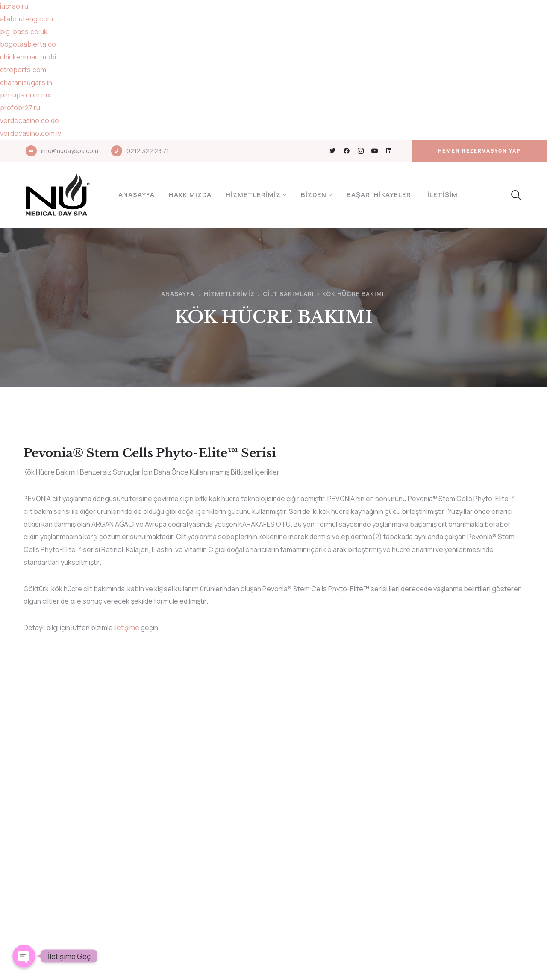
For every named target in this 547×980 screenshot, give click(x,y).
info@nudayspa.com (70, 151)
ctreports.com (23, 70)
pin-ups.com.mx (25, 95)
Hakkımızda (190, 195)
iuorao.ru (14, 6)
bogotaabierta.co (28, 44)
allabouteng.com (26, 19)
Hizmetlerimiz (253, 195)
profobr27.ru (20, 108)
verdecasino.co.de (29, 120)
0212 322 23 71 (148, 151)
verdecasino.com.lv (31, 133)
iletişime (127, 628)
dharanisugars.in (26, 82)
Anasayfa (137, 195)
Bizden (314, 195)
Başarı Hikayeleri (380, 195)
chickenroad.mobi (28, 57)
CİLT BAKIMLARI (288, 294)
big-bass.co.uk (24, 32)
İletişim (443, 195)
